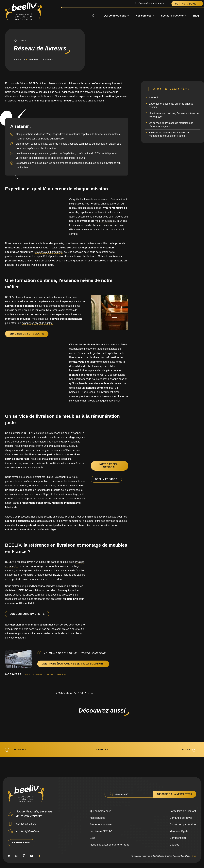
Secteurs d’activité (174, 16)
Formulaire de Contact (183, 811)
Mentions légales (180, 831)
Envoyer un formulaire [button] (27, 334)
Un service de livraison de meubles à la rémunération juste (171, 125)
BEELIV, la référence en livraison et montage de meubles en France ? (169, 134)
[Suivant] (160, 750)
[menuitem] (152, 3)
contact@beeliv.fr (28, 831)
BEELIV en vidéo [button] (106, 479)
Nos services (145, 16)
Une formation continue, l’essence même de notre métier (174, 115)
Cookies (174, 845)
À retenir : (154, 98)
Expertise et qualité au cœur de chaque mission (171, 105)
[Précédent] (44, 750)
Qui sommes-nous (116, 16)
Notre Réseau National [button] (110, 466)
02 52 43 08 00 (26, 824)
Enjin (194, 856)
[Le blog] (102, 750)
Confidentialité (178, 838)
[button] (10, 824)
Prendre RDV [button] (21, 842)
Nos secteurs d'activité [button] (27, 614)
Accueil (96, 16)
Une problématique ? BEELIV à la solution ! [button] (73, 664)
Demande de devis (181, 818)
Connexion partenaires (151, 3)
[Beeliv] (23, 12)
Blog (196, 16)
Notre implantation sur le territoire (110, 845)
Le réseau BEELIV (101, 831)
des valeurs (78, 575)
